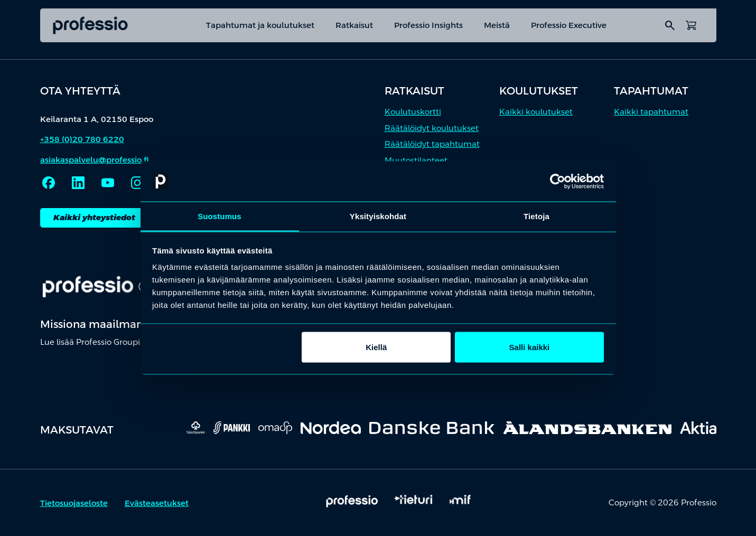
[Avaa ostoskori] (691, 25)
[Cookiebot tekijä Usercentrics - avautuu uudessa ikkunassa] (558, 181)
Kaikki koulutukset (536, 112)
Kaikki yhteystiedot (94, 217)
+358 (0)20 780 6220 (82, 139)
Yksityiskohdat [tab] (378, 216)
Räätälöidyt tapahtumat (432, 144)
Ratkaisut (354, 25)
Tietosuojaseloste (74, 503)
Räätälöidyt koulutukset (432, 128)
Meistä (497, 25)
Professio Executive (569, 25)
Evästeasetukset (157, 503)
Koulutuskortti (413, 112)
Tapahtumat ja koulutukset (260, 25)
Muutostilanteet (416, 160)
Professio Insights (428, 25)
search (670, 25)
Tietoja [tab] (536, 216)
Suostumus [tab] (220, 216)
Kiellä (376, 347)
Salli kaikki (530, 347)
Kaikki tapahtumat (651, 112)
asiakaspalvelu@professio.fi (95, 160)
